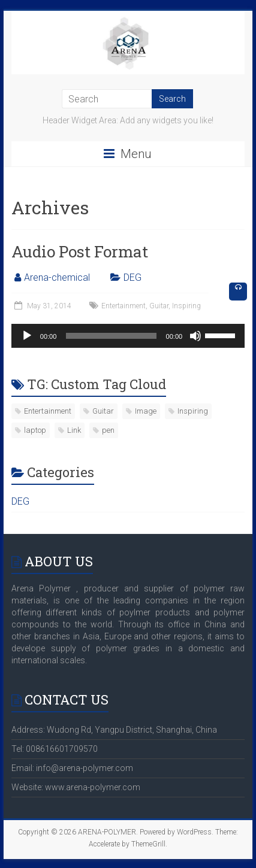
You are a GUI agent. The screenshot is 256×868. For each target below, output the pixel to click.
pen (108, 430)
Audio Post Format (80, 251)
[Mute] (195, 336)
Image (146, 411)
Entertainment (124, 306)
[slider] (111, 336)
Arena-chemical (57, 277)
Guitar (159, 306)
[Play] (27, 336)
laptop (35, 430)
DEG (132, 277)
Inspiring (186, 306)
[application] (128, 336)
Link (74, 430)
